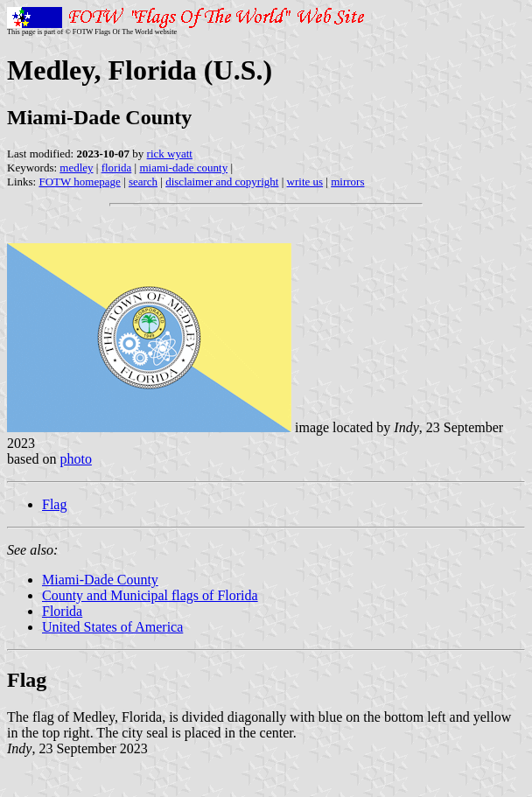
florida (117, 168)
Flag (54, 504)
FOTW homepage (79, 182)
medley (76, 168)
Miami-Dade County (100, 580)
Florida (62, 611)
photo (75, 459)
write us (305, 182)
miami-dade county (183, 168)
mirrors (347, 182)
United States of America (112, 627)
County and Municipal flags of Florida (150, 595)
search (143, 182)
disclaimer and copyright (222, 182)
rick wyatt (170, 154)
